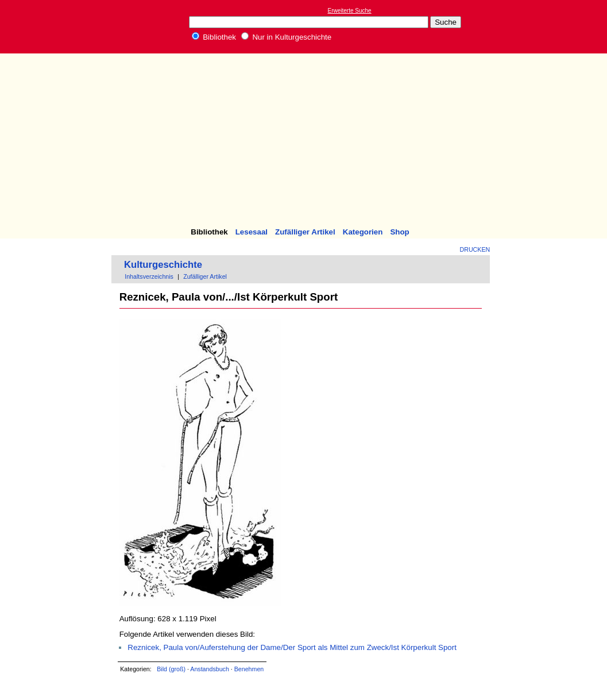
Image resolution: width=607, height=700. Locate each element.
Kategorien (363, 232)
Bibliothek (214, 37)
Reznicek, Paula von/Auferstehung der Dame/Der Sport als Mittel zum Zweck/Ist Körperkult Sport (292, 647)
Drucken (475, 249)
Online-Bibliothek (55, 27)
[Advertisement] (303, 142)
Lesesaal (252, 232)
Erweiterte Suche (350, 11)
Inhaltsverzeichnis (149, 276)
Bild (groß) (171, 669)
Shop (399, 232)
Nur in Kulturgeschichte (287, 37)
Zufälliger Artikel (305, 232)
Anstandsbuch (210, 669)
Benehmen (249, 669)
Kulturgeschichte (163, 265)
